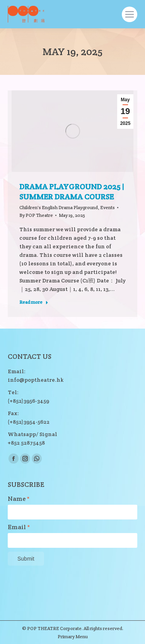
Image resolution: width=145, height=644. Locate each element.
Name (19, 499)
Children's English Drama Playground (59, 207)
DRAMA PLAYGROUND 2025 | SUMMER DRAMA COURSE (72, 192)
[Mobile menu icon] (130, 14)
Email (19, 527)
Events (107, 207)
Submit (26, 559)
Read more (34, 302)
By (36, 215)
